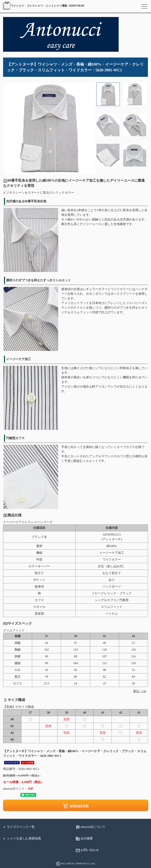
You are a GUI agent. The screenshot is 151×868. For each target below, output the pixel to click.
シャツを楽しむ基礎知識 (21, 839)
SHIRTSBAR (43, 6)
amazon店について (90, 827)
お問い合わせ (87, 850)
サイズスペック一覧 (18, 827)
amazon (76, 806)
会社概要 (84, 839)
